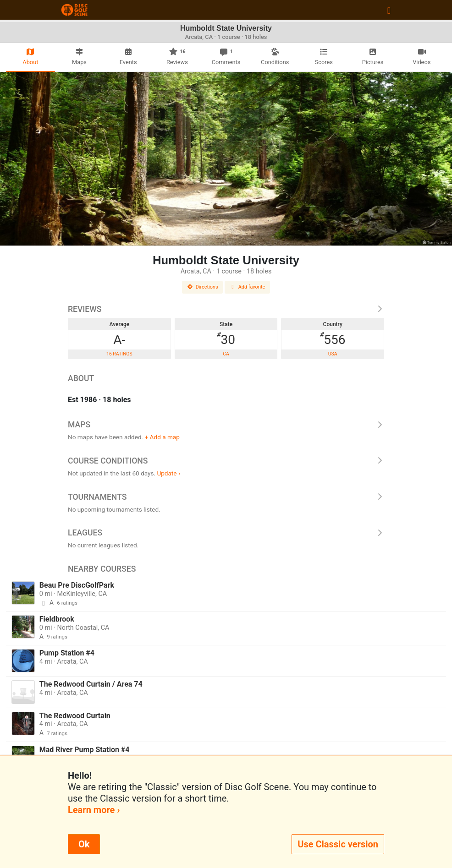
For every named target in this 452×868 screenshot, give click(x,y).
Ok (84, 844)
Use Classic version (338, 844)
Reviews (226, 309)
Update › (168, 473)
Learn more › (94, 810)
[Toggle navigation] (389, 10)
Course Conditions (226, 461)
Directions (203, 287)
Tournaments (226, 497)
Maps (226, 425)
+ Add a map (162, 437)
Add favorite (248, 287)
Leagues (226, 533)
